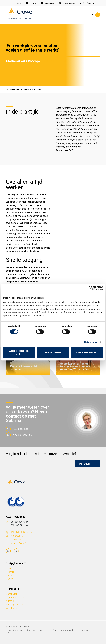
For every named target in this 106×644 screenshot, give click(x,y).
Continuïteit (12, 594)
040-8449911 (17, 540)
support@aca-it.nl (20, 543)
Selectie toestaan (53, 352)
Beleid (9, 568)
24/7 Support (88, 3)
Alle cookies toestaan (86, 352)
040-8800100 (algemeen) (23, 532)
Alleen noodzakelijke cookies (19, 352)
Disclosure (84, 630)
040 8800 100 (17, 429)
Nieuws (31, 3)
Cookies (31, 630)
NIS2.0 (9, 612)
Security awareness (16, 605)
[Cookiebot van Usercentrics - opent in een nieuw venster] (91, 288)
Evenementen (67, 3)
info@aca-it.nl (18, 536)
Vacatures (48, 3)
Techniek (10, 572)
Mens (9, 575)
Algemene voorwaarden (64, 630)
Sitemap (12, 633)
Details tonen (91, 342)
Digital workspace (15, 598)
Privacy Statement (14, 630)
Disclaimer (44, 630)
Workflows (11, 608)
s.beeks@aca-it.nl (19, 435)
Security (10, 579)
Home (18, 3)
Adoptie (10, 601)
